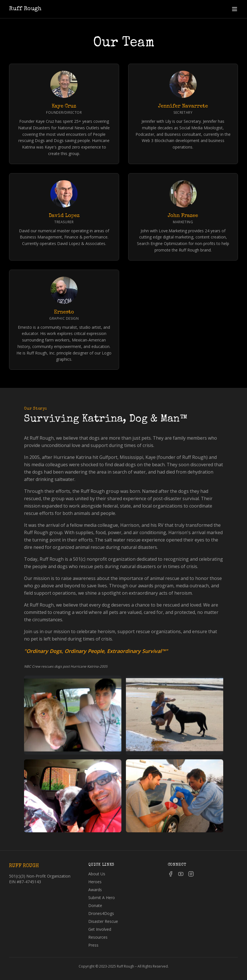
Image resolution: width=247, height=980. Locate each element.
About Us (97, 874)
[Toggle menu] (235, 9)
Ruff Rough (25, 9)
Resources (98, 937)
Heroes (95, 882)
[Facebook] (171, 874)
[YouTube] (181, 874)
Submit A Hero (102, 898)
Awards (95, 890)
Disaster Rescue (103, 921)
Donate (95, 905)
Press (93, 945)
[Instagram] (191, 874)
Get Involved (100, 929)
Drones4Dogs (101, 913)
